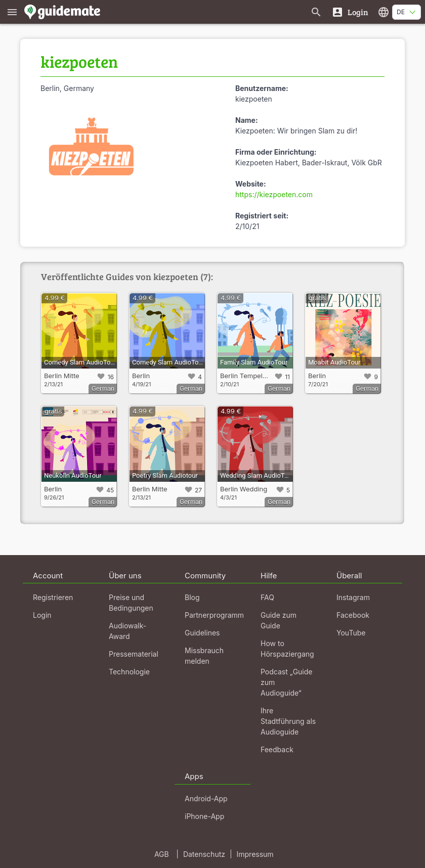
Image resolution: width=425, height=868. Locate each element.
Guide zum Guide (279, 620)
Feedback (277, 749)
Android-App (206, 798)
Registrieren (53, 597)
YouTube (351, 633)
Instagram (353, 597)
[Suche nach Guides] (316, 12)
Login (42, 615)
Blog (192, 597)
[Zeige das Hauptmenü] (12, 12)
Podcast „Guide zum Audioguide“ (286, 682)
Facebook (353, 615)
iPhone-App (204, 816)
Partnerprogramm (214, 615)
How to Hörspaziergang (287, 649)
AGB (162, 854)
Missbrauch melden (204, 656)
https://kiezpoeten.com (274, 194)
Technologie (129, 672)
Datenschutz (204, 854)
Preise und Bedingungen (131, 603)
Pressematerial (134, 654)
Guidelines (202, 633)
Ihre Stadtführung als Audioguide (288, 721)
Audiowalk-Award (127, 631)
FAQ (267, 597)
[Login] (350, 12)
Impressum (255, 854)
